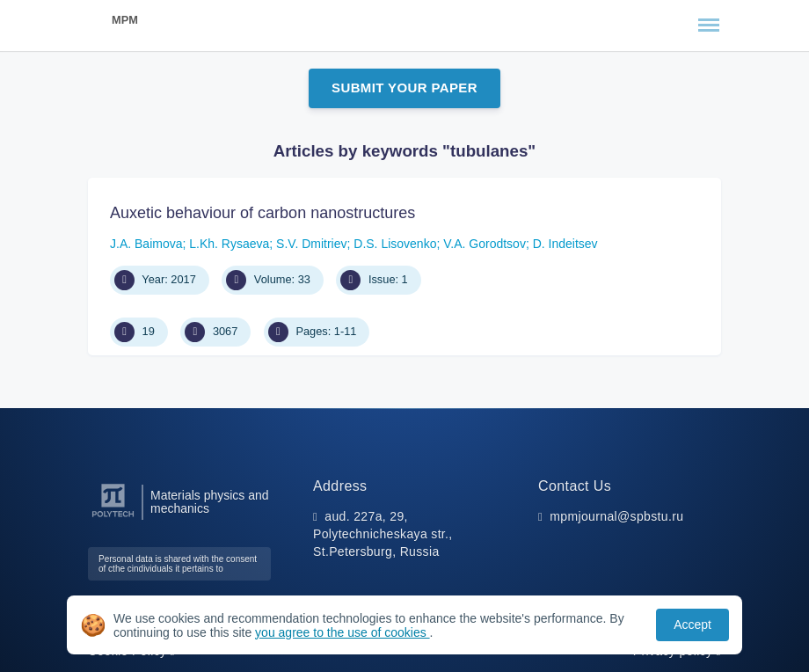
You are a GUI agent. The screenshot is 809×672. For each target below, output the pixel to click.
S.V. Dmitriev (311, 244)
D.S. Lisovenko (395, 244)
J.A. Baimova (146, 244)
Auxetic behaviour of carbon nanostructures (262, 213)
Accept (692, 625)
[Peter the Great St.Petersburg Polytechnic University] (113, 518)
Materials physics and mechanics (210, 502)
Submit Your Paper (404, 88)
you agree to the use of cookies (342, 632)
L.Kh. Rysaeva (229, 244)
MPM (125, 20)
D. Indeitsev (565, 244)
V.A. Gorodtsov (485, 244)
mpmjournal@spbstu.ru (616, 516)
